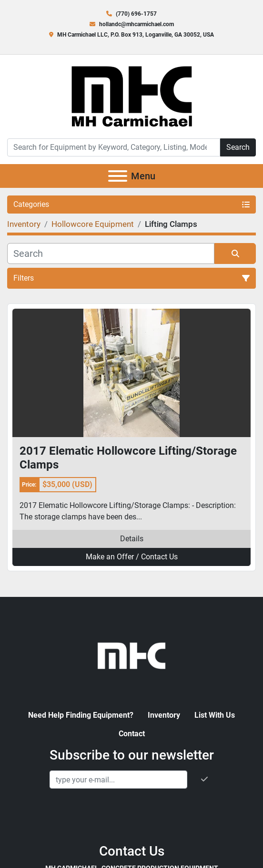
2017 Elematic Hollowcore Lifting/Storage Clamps (128, 458)
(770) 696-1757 (136, 14)
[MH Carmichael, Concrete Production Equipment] (131, 655)
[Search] (114, 147)
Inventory (164, 715)
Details (132, 539)
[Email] (118, 780)
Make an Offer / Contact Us (132, 557)
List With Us (215, 715)
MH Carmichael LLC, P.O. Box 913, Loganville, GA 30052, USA (136, 35)
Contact (132, 734)
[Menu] (118, 176)
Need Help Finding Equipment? (81, 715)
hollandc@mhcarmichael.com (137, 24)
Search (238, 147)
